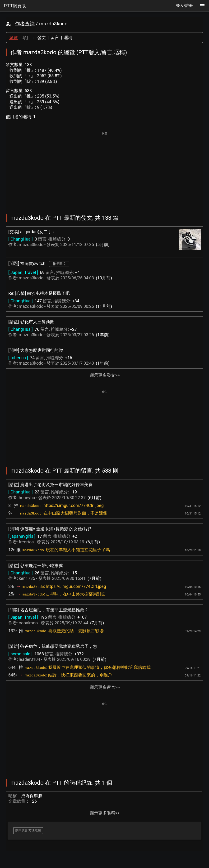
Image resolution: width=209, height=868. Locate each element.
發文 (42, 38)
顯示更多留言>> (105, 687)
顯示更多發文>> (105, 375)
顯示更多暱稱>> (105, 813)
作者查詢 (25, 24)
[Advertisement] (104, 170)
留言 (55, 38)
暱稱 (68, 38)
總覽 (14, 38)
